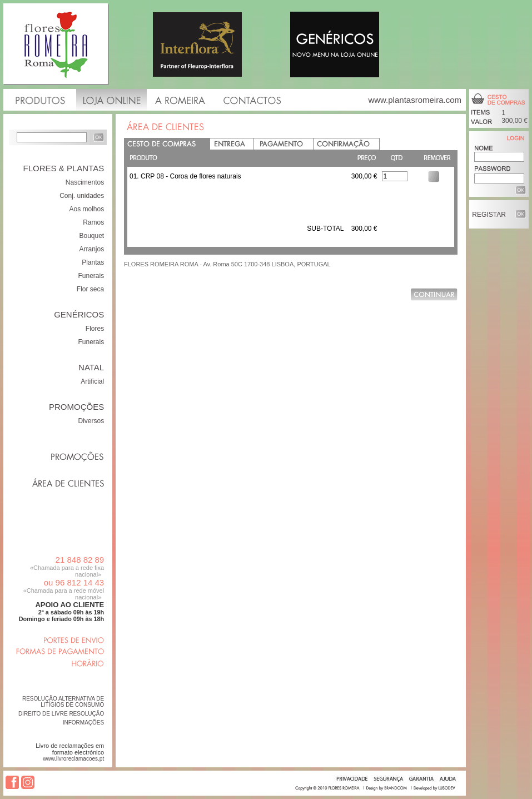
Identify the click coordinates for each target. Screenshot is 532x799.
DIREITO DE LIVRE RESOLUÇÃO (61, 714)
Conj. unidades (82, 196)
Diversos (91, 421)
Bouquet (91, 236)
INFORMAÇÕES (83, 723)
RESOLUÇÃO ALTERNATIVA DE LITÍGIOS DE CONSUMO (63, 702)
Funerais (91, 276)
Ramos (93, 222)
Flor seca (90, 289)
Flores (95, 329)
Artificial (92, 381)
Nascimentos (85, 182)
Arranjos (92, 249)
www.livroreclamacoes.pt (73, 759)
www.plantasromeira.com (415, 100)
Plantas (93, 262)
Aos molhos (86, 209)
